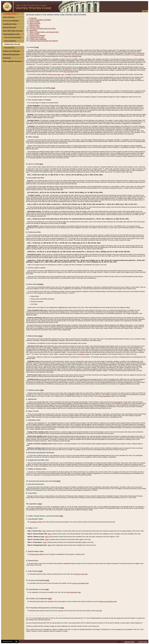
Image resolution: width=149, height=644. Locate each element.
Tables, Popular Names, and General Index (44, 32)
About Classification (69, 72)
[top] (37, 47)
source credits (56, 74)
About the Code (80, 574)
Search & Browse (139, 55)
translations (69, 404)
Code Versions (34, 34)
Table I (44, 531)
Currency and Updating (37, 35)
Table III (70, 354)
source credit (117, 402)
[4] (30, 354)
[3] (67, 238)
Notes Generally (35, 23)
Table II (50, 534)
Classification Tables (83, 354)
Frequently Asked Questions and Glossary (44, 41)
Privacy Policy (143, 642)
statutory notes (83, 67)
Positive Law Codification (38, 39)
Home (145, 11)
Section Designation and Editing (40, 20)
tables (69, 74)
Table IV (47, 540)
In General (33, 18)
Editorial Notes (34, 25)
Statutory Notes (35, 27)
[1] (36, 64)
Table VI (50, 545)
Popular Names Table (36, 554)
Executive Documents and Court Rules (42, 28)
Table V (45, 542)
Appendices (33, 30)
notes (63, 74)
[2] (103, 168)
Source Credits (34, 22)
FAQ (97, 611)
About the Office (130, 642)
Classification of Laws (37, 37)
